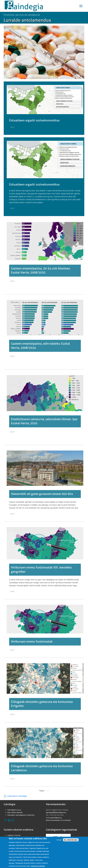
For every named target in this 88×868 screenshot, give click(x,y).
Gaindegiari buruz (14, 810)
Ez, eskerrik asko (71, 840)
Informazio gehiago (38, 866)
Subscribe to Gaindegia (15, 796)
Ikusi (13, 127)
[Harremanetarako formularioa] (58, 820)
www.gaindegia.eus (54, 817)
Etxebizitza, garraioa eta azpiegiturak (22, 15)
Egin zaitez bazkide (15, 812)
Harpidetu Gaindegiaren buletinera (21, 815)
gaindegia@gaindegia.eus (56, 812)
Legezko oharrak (14, 835)
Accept (59, 840)
